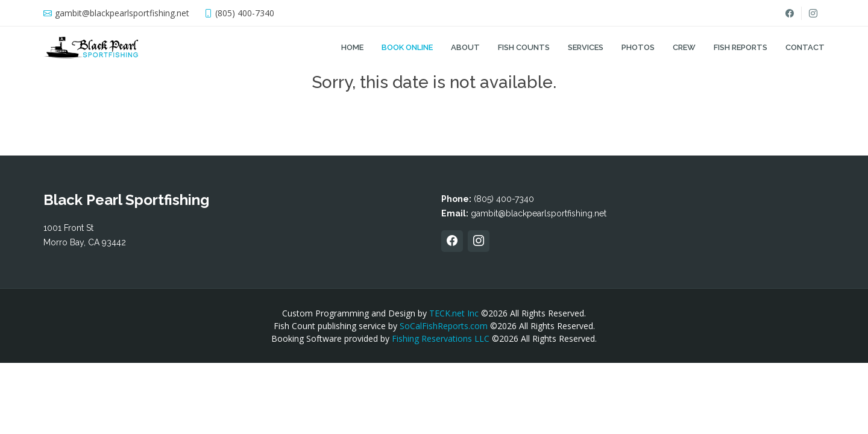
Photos (638, 47)
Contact (805, 47)
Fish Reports (741, 47)
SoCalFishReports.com (444, 326)
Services (586, 47)
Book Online (407, 47)
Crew (684, 47)
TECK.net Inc (454, 313)
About (465, 47)
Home (352, 47)
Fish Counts (524, 47)
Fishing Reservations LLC (441, 338)
